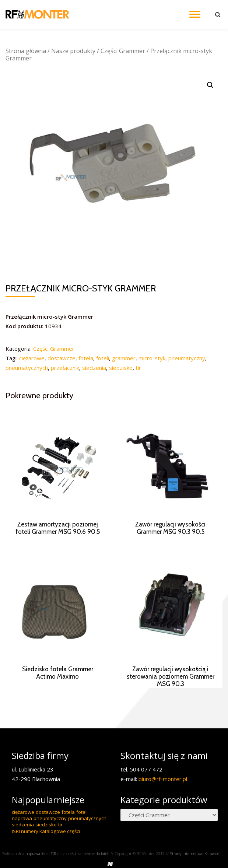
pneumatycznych (27, 368)
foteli (103, 358)
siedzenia (94, 368)
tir (138, 368)
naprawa (22, 837)
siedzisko (121, 368)
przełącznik (65, 368)
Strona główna (26, 51)
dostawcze (62, 358)
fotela (86, 358)
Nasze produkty (73, 51)
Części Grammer (123, 51)
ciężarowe (32, 358)
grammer (124, 358)
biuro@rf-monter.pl (163, 798)
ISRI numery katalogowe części (46, 850)
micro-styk (152, 358)
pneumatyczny (187, 358)
